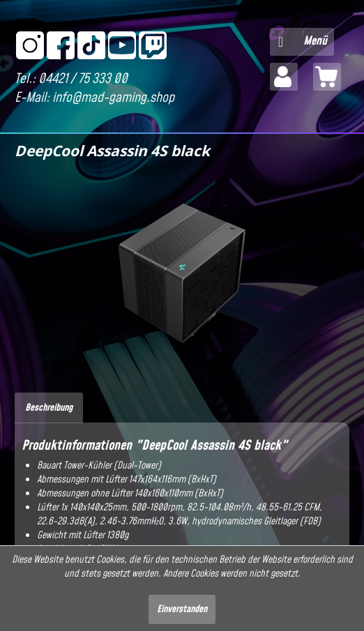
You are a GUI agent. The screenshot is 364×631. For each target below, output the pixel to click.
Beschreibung (49, 408)
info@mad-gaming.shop (113, 98)
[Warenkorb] (327, 77)
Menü (303, 40)
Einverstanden (182, 609)
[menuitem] (302, 42)
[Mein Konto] (284, 77)
